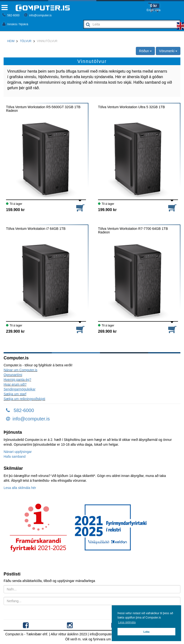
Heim (11, 41)
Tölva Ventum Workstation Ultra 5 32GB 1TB (131, 107)
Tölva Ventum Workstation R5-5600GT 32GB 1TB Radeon (43, 109)
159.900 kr (15, 210)
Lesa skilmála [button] (127, 622)
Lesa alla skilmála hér (20, 488)
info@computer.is (38, 15)
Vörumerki (168, 51)
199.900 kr (107, 210)
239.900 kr (15, 331)
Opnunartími (13, 375)
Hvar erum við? (15, 384)
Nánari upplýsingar (18, 452)
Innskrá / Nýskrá (15, 24)
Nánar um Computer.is (20, 370)
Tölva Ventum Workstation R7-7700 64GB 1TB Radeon (133, 231)
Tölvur (26, 41)
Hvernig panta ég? (17, 380)
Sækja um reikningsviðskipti (24, 399)
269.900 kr (107, 331)
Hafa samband (15, 456)
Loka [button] (146, 632)
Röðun (145, 51)
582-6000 (11, 15)
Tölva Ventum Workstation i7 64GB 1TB (36, 229)
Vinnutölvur (47, 41)
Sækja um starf (15, 394)
